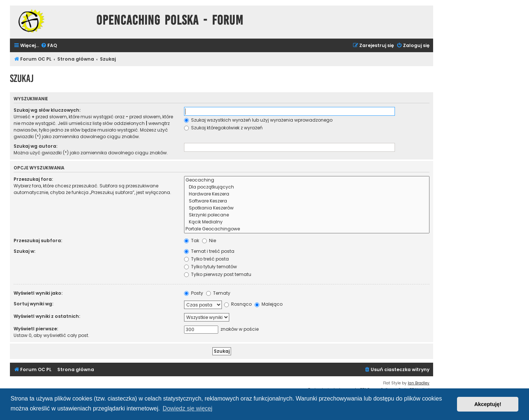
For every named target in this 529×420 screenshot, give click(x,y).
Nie (209, 240)
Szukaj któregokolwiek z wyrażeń (223, 128)
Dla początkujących (307, 187)
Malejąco (269, 304)
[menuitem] (49, 46)
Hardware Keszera (307, 194)
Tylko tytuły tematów (210, 267)
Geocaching (307, 180)
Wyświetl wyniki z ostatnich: (47, 316)
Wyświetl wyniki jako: (38, 293)
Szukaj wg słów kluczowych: (47, 110)
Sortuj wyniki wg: (33, 304)
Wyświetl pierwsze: (36, 329)
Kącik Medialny (307, 222)
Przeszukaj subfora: (38, 240)
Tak (192, 240)
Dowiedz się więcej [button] (188, 408)
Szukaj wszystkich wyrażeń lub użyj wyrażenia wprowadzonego (258, 120)
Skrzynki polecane (307, 215)
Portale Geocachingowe (307, 229)
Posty (194, 293)
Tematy (218, 293)
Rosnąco (238, 304)
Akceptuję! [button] (488, 404)
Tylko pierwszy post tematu (218, 274)
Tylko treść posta (206, 259)
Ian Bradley (419, 383)
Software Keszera (307, 201)
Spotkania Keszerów (307, 208)
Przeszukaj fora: (33, 179)
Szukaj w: (24, 251)
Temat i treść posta (209, 251)
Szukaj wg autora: (35, 146)
